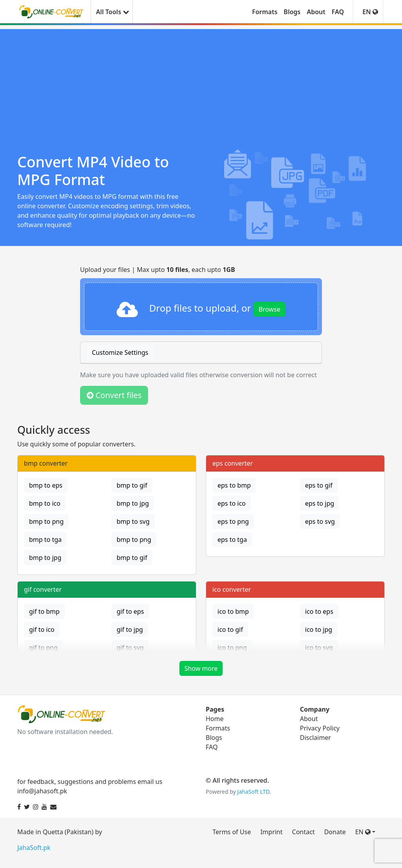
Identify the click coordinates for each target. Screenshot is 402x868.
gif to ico (42, 629)
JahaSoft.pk (34, 848)
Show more (201, 668)
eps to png (233, 521)
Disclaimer (315, 738)
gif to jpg (130, 629)
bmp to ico (45, 503)
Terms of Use (232, 832)
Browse (270, 309)
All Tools (111, 12)
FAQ (338, 12)
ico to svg (319, 648)
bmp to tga (45, 540)
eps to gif (319, 485)
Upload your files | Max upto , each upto (158, 270)
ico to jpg (319, 629)
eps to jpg (320, 503)
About (316, 12)
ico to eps (319, 611)
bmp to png (46, 521)
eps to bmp (234, 485)
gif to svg (130, 648)
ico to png (232, 648)
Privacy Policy (320, 728)
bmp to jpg (133, 503)
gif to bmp (44, 611)
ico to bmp (233, 611)
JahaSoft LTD (253, 792)
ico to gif (230, 629)
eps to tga (232, 540)
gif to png (43, 648)
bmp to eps (46, 485)
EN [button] (370, 12)
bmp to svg (133, 521)
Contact (303, 832)
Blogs (292, 12)
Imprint (271, 832)
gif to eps (130, 611)
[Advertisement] (201, 84)
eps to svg (320, 521)
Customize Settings (120, 352)
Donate (335, 832)
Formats (265, 12)
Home (215, 719)
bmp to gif (132, 485)
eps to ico (232, 503)
